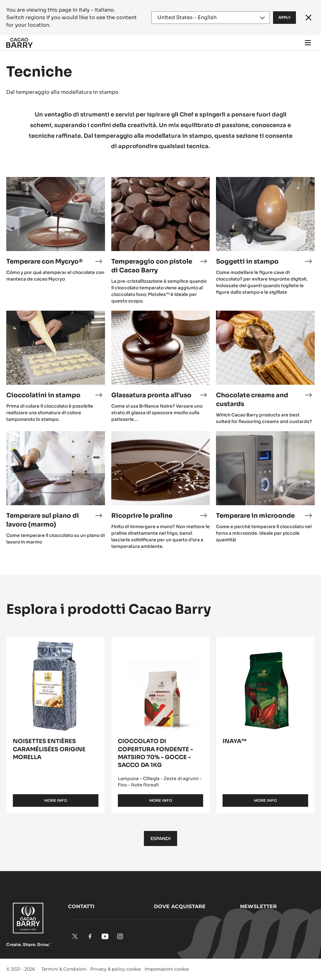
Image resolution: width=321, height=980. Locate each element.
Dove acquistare (180, 906)
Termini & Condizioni (64, 969)
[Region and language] (211, 18)
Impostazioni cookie (167, 969)
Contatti (81, 906)
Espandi (160, 838)
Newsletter (258, 906)
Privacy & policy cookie (116, 969)
